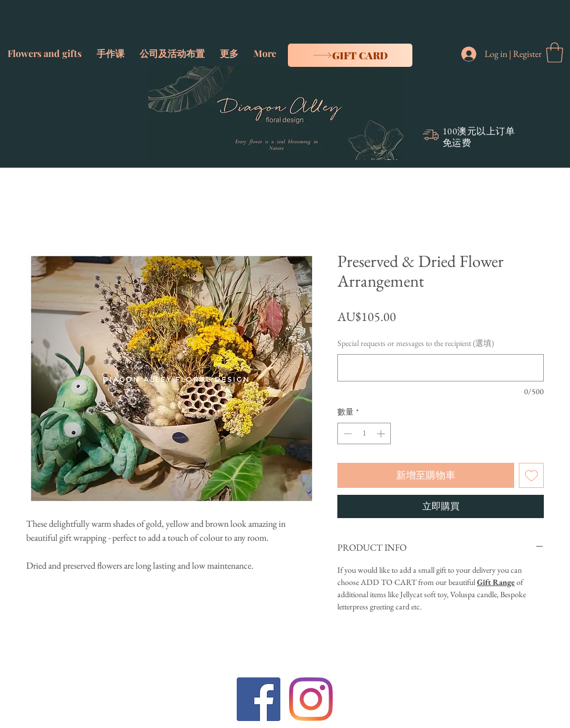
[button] (44, 48)
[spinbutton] (364, 433)
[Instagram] (311, 699)
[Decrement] (346, 433)
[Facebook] (259, 699)
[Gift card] (350, 55)
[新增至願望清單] (532, 476)
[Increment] (382, 433)
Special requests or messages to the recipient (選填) (416, 343)
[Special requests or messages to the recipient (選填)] (441, 368)
